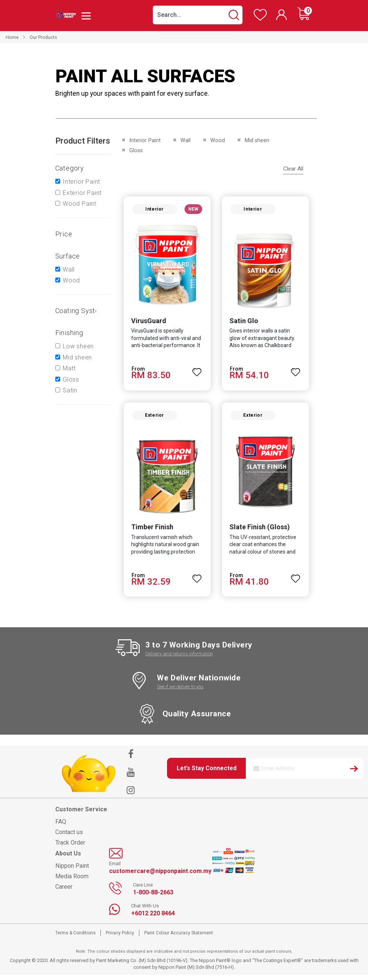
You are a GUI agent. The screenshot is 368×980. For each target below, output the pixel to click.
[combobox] (198, 15)
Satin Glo (244, 323)
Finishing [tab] (69, 333)
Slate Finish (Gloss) (260, 532)
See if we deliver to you (180, 692)
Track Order (70, 848)
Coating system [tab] (80, 311)
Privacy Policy (120, 938)
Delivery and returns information (179, 659)
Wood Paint (80, 204)
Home (12, 37)
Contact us (69, 837)
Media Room (72, 881)
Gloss (71, 379)
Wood (71, 280)
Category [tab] (70, 168)
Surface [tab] (68, 256)
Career (64, 892)
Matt (69, 368)
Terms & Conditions (75, 938)
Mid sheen (77, 357)
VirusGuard (146, 323)
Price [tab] (64, 234)
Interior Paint (81, 182)
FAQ (61, 827)
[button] (197, 371)
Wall (69, 269)
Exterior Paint (82, 193)
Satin (70, 390)
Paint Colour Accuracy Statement (179, 938)
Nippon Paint (72, 871)
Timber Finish (150, 532)
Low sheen (78, 346)
